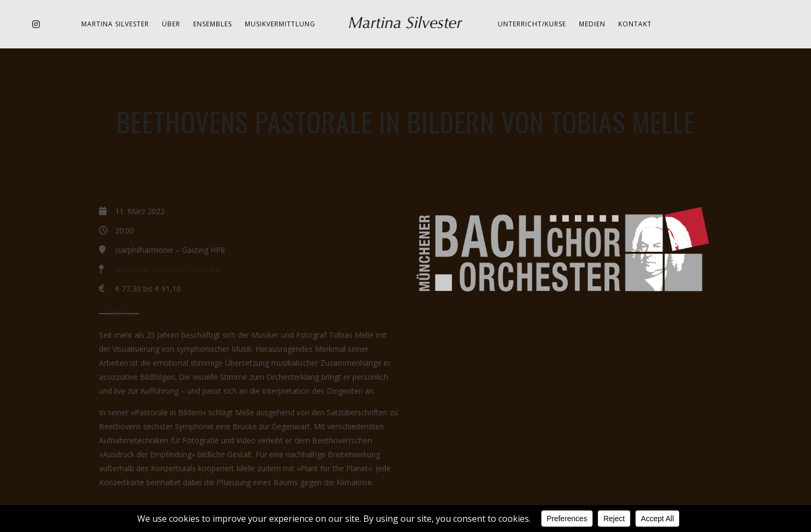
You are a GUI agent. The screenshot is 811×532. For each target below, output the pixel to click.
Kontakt (635, 24)
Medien (592, 24)
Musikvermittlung (280, 24)
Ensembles (213, 24)
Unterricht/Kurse (532, 24)
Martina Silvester (115, 24)
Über (171, 24)
